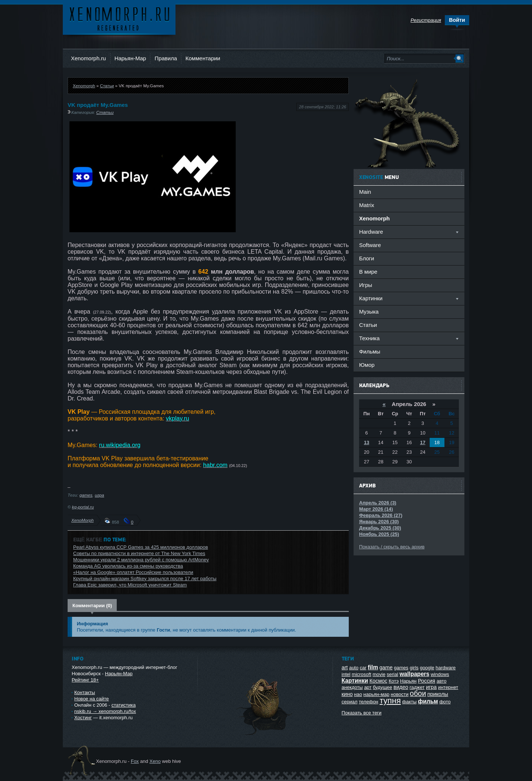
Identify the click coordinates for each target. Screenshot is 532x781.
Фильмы (370, 351)
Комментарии (203, 58)
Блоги (367, 258)
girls (414, 668)
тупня (390, 701)
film (373, 667)
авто (442, 681)
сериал (350, 702)
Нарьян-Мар (130, 58)
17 (423, 442)
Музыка (369, 312)
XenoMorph (82, 520)
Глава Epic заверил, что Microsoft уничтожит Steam (130, 585)
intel (346, 674)
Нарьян (408, 681)
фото (445, 702)
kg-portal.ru (83, 507)
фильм (428, 701)
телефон (369, 702)
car (363, 668)
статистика (124, 705)
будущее (382, 687)
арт (368, 687)
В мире (368, 272)
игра (100, 495)
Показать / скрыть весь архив (392, 547)
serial (393, 674)
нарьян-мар (376, 694)
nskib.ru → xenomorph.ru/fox (105, 711)
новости (400, 694)
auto (354, 668)
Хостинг (83, 718)
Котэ (394, 681)
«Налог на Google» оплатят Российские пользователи (133, 572)
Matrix (367, 205)
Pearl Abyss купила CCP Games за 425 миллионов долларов (141, 547)
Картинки (355, 681)
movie (379, 674)
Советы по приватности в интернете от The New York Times (139, 553)
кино (347, 694)
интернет (448, 687)
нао (358, 694)
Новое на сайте (92, 699)
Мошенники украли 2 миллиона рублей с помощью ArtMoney (141, 560)
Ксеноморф (119, 18)
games (86, 495)
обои (418, 693)
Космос (378, 681)
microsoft (362, 674)
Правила (166, 58)
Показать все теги (362, 713)
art (345, 667)
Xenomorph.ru (88, 58)
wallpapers (414, 674)
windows (440, 674)
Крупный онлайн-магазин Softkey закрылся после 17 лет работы (145, 579)
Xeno (155, 761)
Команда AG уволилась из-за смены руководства (128, 566)
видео (401, 687)
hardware (446, 668)
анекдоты (352, 687)
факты (410, 702)
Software (370, 245)
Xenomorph (84, 86)
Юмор (367, 365)
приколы (438, 694)
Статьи (107, 86)
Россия (427, 681)
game (386, 667)
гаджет (417, 687)
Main (365, 192)
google (427, 668)
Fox (135, 761)
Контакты (85, 692)
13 (366, 442)
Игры (366, 285)
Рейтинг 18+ (85, 680)
